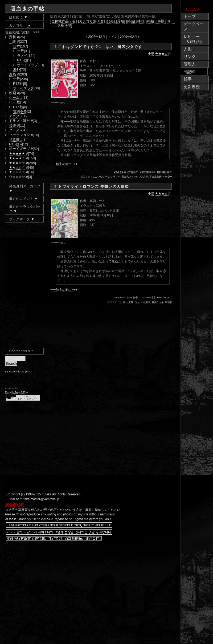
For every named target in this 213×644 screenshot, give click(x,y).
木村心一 (167, 177)
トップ (190, 17)
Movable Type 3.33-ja (17, 392)
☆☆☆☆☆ (17, 177)
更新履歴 (192, 87)
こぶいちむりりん (102, 177)
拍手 (188, 79)
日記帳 (189, 72)
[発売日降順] (136, 21)
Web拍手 (133, 172)
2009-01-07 (120, 297)
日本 (17, 46)
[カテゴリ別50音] (91, 21)
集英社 (169, 302)
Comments (146, 172)
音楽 (13, 126)
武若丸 (147, 302)
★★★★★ (17, 154)
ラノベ (117, 177)
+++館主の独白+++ (64, 164)
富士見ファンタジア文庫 (135, 177)
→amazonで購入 (58, 103)
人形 (188, 49)
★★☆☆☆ (17, 167)
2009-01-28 (120, 172)
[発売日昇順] (115, 21)
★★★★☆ (17, 158)
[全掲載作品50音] (64, 21)
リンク (190, 57)
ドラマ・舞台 (19, 121)
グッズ (14, 130)
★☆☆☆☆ (17, 172)
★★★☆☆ (163, 54)
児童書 (14, 139)
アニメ (14, 116)
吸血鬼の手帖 (27, 9)
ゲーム (14, 98)
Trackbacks (163, 172)
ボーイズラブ (27, 65)
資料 (13, 37)
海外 (17, 69)
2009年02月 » (130, 37)
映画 (13, 93)
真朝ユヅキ (158, 302)
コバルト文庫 (126, 302)
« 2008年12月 (95, 37)
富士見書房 (155, 177)
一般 (21, 51)
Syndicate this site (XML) (18, 372)
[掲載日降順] (156, 21)
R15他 (22, 60)
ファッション (19, 135)
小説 (151, 54)
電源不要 (20, 111)
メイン (113, 37)
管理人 (190, 64)
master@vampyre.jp (45, 499)
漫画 (13, 74)
